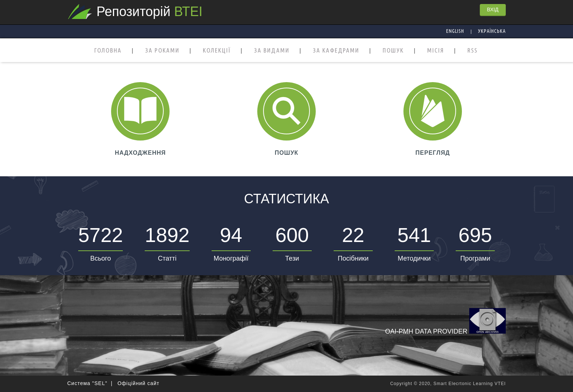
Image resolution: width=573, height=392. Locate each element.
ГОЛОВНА (108, 51)
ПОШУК (393, 51)
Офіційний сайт (138, 383)
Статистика (286, 199)
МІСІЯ (436, 51)
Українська (492, 31)
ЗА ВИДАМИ (272, 51)
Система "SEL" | (90, 383)
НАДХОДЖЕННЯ (140, 153)
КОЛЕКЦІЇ (217, 51)
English (455, 31)
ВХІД (493, 9)
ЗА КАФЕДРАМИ (336, 51)
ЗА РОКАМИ (162, 51)
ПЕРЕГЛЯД (433, 153)
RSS (473, 51)
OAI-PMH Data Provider (445, 322)
